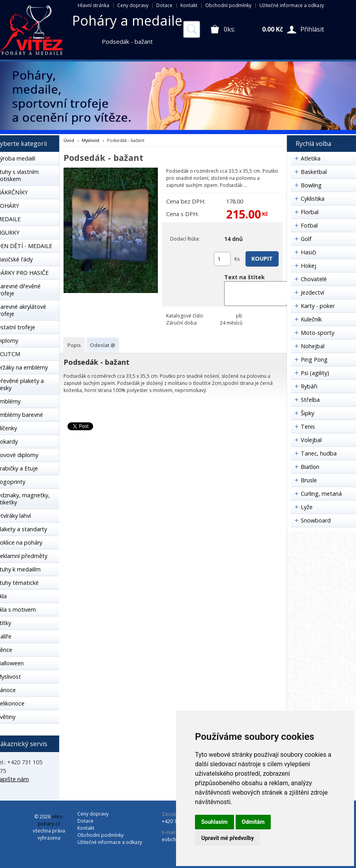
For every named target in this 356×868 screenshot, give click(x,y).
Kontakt (189, 5)
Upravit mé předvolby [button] (228, 838)
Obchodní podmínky (228, 5)
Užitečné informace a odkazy (292, 5)
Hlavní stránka (94, 5)
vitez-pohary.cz (51, 820)
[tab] (74, 345)
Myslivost (91, 140)
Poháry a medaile (127, 21)
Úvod (69, 140)
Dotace (164, 5)
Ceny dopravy (133, 5)
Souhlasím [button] (215, 822)
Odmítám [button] (253, 822)
